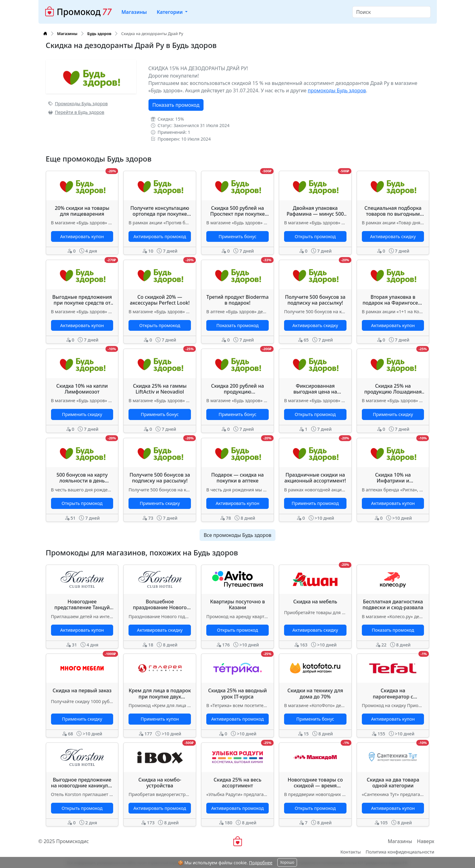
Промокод (78, 12)
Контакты (350, 852)
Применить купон (160, 719)
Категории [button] (170, 12)
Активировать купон (82, 236)
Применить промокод (315, 503)
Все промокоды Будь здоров (237, 535)
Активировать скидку (393, 236)
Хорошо (287, 862)
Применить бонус (237, 236)
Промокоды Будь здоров (78, 104)
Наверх (426, 841)
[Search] (392, 12)
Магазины (134, 12)
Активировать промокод (160, 236)
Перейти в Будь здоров (76, 112)
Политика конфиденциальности (400, 852)
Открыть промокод (315, 236)
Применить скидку (82, 414)
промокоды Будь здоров (337, 90)
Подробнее (261, 863)
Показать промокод (176, 105)
